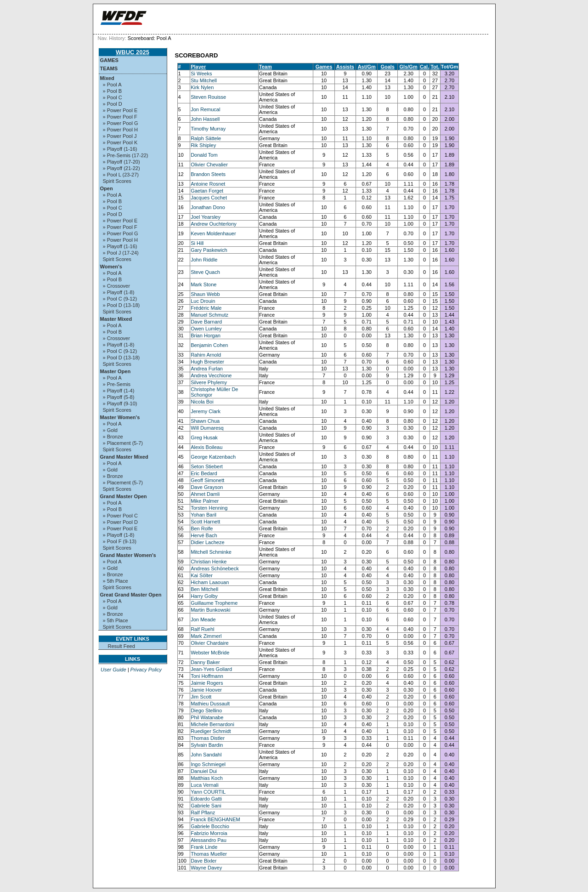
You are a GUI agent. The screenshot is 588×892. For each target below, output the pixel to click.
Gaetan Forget (207, 191)
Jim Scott (201, 697)
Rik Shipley (203, 145)
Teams (109, 68)
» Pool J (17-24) (121, 253)
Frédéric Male (206, 308)
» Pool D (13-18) (122, 305)
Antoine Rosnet (208, 184)
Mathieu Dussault (210, 704)
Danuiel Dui (204, 771)
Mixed (107, 78)
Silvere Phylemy (209, 382)
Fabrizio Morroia (209, 833)
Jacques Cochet (209, 198)
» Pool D (113, 104)
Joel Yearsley (206, 217)
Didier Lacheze (207, 542)
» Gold (110, 430)
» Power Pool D (120, 522)
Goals (387, 67)
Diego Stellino (206, 710)
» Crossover (116, 286)
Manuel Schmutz (209, 315)
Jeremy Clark (206, 411)
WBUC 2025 (133, 52)
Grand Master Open (124, 496)
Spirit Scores (117, 181)
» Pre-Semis (117, 384)
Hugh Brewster (207, 362)
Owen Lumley (206, 329)
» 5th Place (116, 581)
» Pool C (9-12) (120, 299)
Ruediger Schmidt (211, 731)
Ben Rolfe (202, 528)
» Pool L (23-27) (121, 175)
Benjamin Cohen (209, 345)
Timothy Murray (208, 129)
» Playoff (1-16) (120, 149)
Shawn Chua (205, 421)
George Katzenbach (213, 457)
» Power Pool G (121, 123)
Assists (345, 67)
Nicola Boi (202, 402)
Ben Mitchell (204, 589)
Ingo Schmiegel (208, 764)
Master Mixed (116, 319)
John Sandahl (206, 755)
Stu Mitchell (204, 80)
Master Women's (120, 417)
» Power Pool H (120, 130)
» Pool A (112, 85)
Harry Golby (204, 596)
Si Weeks (201, 74)
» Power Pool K (120, 142)
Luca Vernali (205, 785)
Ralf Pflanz (203, 812)
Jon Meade (203, 619)
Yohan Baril (204, 515)
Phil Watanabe (207, 717)
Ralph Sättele (206, 138)
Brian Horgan (206, 335)
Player (198, 67)
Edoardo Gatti (206, 799)
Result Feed (122, 646)
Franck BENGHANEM (215, 819)
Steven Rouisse (208, 97)
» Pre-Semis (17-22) (126, 155)
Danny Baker (205, 662)
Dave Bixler (204, 861)
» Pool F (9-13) (120, 541)
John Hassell (205, 119)
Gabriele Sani (206, 806)
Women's (111, 267)
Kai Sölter (202, 575)
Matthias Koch (207, 778)
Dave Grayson (207, 487)
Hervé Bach (204, 535)
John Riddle (204, 260)
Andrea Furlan (207, 369)
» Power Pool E (120, 110)
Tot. (435, 67)
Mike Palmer (205, 501)
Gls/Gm (409, 67)
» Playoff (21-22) (122, 168)
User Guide (113, 670)
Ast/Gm (367, 67)
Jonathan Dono (208, 207)
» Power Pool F (120, 117)
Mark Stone (204, 284)
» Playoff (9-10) (120, 403)
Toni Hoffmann (207, 676)
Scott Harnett (205, 522)
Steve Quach (205, 272)
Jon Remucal (205, 109)
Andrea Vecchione (211, 375)
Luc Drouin (203, 301)
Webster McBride (210, 653)
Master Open (116, 371)
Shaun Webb (205, 294)
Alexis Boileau (206, 447)
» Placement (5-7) (123, 443)
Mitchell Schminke (211, 552)
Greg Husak (204, 437)
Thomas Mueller (209, 854)
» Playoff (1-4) (119, 391)
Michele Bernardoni (212, 724)
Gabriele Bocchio (210, 826)
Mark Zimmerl (206, 636)
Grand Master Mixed (124, 457)
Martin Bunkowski (210, 610)
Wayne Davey (206, 868)
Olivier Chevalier (209, 165)
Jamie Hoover (206, 690)
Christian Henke (209, 562)
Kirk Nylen (202, 87)
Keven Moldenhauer (213, 233)
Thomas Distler (208, 738)
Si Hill (197, 243)
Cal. (424, 67)
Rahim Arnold (206, 355)
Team (266, 67)
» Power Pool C (120, 516)
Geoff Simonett (207, 480)
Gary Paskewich (209, 250)
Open (107, 188)
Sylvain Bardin (207, 745)
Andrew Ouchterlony (214, 224)
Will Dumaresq (207, 428)
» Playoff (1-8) (119, 292)
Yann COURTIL (208, 792)
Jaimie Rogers (207, 683)
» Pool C (113, 97)
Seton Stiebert (207, 466)
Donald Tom (204, 155)
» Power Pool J (120, 136)
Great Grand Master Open (131, 595)
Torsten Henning (209, 508)
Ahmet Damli (205, 494)
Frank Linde (204, 847)
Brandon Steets (208, 174)
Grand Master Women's (128, 555)
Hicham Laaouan (210, 582)
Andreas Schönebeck (215, 568)
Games (109, 60)
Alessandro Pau (209, 840)
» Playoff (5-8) (119, 397)
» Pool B (113, 91)
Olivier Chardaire (210, 643)
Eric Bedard (204, 473)
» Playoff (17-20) (122, 162)
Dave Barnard (206, 322)
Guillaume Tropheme (214, 603)
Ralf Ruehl (202, 629)
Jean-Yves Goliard (211, 669)
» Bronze (113, 437)
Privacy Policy (146, 670)
